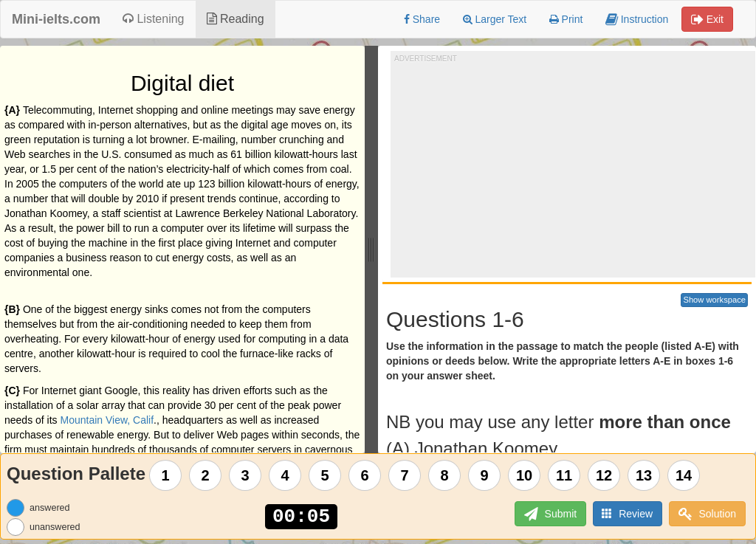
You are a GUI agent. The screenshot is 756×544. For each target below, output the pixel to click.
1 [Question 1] (166, 475)
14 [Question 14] (684, 475)
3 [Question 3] (245, 475)
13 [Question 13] (644, 475)
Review (627, 513)
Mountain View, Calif (107, 420)
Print (566, 19)
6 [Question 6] (365, 475)
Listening (154, 19)
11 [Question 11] (564, 475)
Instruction (637, 19)
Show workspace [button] (714, 300)
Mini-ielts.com (56, 19)
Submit (549, 514)
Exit (707, 19)
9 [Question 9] (485, 475)
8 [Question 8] (445, 475)
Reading (236, 19)
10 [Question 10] (524, 475)
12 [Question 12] (604, 475)
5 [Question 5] (325, 475)
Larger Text (495, 19)
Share (422, 19)
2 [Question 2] (206, 475)
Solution (707, 514)
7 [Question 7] (405, 475)
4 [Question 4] (285, 475)
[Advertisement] (575, 167)
